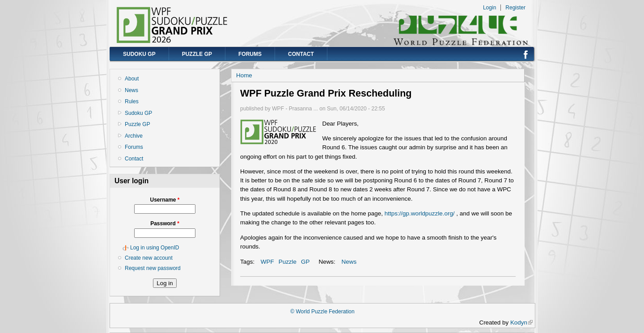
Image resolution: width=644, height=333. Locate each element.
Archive (134, 136)
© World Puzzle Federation (322, 312)
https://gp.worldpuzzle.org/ (420, 213)
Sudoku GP (139, 54)
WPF (267, 262)
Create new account (149, 258)
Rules (132, 101)
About (132, 79)
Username (165, 200)
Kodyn (521, 322)
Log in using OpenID (155, 248)
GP (305, 262)
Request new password (153, 268)
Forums (250, 54)
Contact (301, 54)
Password (165, 223)
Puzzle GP (197, 54)
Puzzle (288, 262)
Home (244, 75)
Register (515, 8)
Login (489, 8)
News (131, 90)
